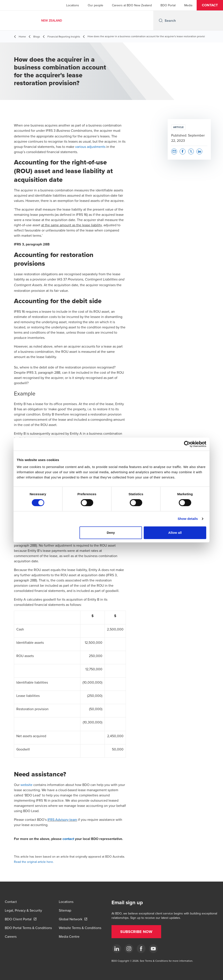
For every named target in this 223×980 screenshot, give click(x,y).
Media (188, 5)
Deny (111, 533)
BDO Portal (168, 5)
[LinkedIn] (117, 949)
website (26, 785)
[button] (210, 5)
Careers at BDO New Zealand (132, 5)
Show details (188, 519)
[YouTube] (153, 949)
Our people (95, 5)
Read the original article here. (34, 862)
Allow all (175, 533)
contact (68, 839)
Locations (73, 5)
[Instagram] (129, 949)
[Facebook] (141, 949)
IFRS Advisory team (62, 819)
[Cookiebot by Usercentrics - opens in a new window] (187, 444)
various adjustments (90, 147)
